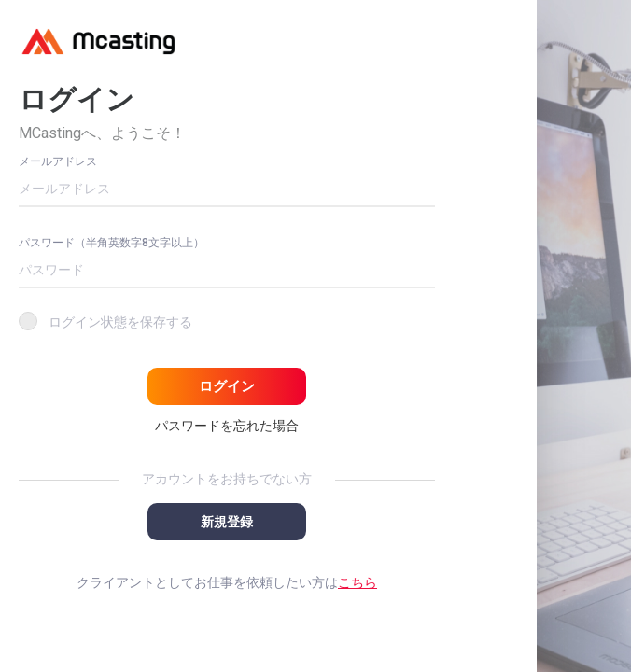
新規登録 (227, 522)
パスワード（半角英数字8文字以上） (112, 243)
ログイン (227, 386)
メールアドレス (58, 161)
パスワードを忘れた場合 (227, 426)
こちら (358, 582)
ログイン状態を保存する (120, 322)
